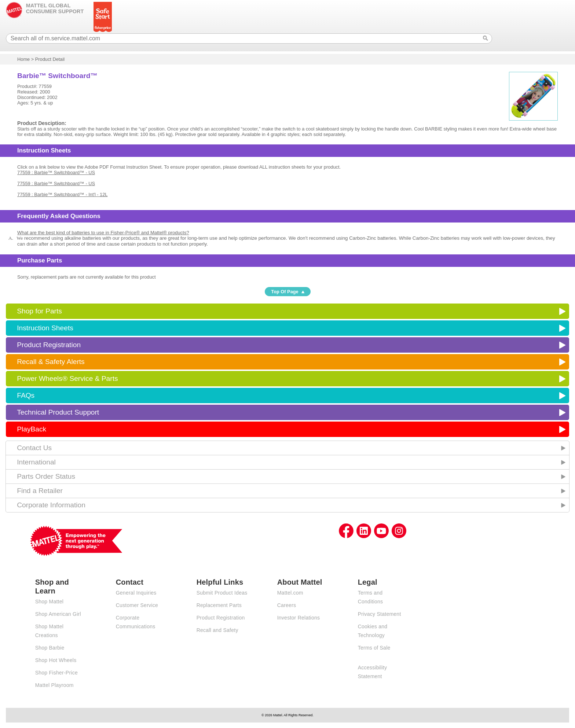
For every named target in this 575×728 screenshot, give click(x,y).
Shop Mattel (49, 602)
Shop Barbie (50, 648)
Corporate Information (51, 505)
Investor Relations (299, 618)
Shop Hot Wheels (56, 660)
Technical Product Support (58, 412)
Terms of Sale (374, 648)
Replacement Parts (219, 605)
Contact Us (34, 448)
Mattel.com (290, 593)
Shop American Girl (58, 614)
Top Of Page (285, 292)
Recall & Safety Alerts (51, 362)
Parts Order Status (46, 476)
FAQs (26, 395)
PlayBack (32, 429)
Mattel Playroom (54, 685)
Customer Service (137, 605)
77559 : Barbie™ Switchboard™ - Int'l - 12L (62, 194)
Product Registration (49, 345)
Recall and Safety (217, 630)
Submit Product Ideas (222, 593)
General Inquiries (136, 593)
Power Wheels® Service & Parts (67, 378)
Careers (287, 605)
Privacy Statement (380, 614)
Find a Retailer (40, 491)
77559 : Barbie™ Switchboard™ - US (56, 172)
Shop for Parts (39, 311)
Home (23, 59)
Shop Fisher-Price (56, 673)
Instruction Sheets (45, 328)
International (36, 462)
